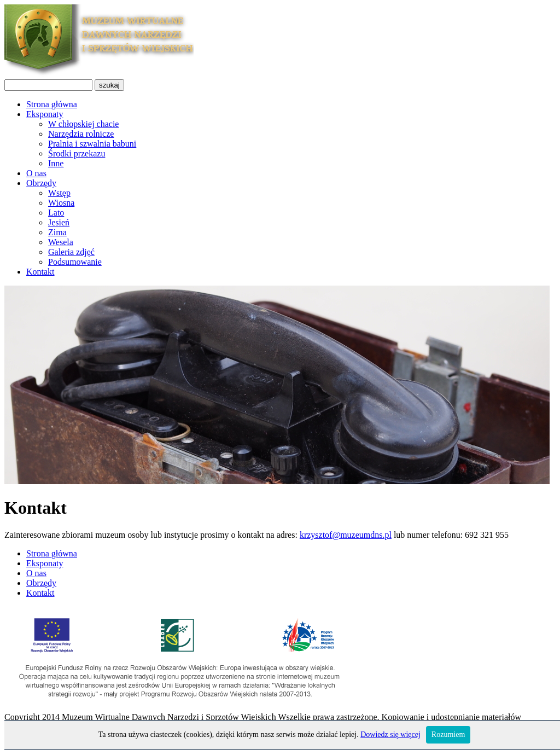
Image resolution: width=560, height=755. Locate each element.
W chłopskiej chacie (83, 124)
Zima (57, 232)
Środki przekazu (77, 153)
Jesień (59, 222)
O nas (36, 173)
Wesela (61, 242)
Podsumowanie (75, 262)
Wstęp (59, 193)
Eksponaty (45, 114)
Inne (56, 163)
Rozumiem (448, 734)
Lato (56, 213)
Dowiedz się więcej (390, 734)
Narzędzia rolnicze (81, 134)
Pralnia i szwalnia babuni (92, 144)
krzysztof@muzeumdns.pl (346, 535)
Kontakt (40, 272)
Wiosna (61, 203)
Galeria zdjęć (71, 252)
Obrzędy (41, 183)
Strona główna (52, 104)
